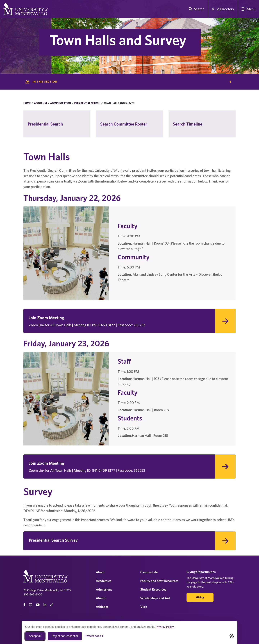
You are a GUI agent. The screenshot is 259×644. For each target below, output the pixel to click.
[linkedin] (45, 605)
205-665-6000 (33, 594)
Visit (144, 607)
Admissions (104, 589)
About (100, 572)
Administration (61, 103)
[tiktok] (52, 605)
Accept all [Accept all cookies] (35, 636)
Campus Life (149, 572)
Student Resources (153, 589)
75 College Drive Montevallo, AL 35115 (47, 590)
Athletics (102, 607)
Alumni (101, 598)
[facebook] (24, 605)
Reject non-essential (65, 636)
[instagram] (31, 605)
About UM (40, 103)
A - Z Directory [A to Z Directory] (223, 9)
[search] (196, 9)
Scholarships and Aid (155, 598)
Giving (200, 597)
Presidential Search (87, 103)
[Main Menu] (248, 9)
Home (27, 103)
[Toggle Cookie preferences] (94, 636)
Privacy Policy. (165, 627)
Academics (104, 581)
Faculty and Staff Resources (159, 581)
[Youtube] (38, 605)
